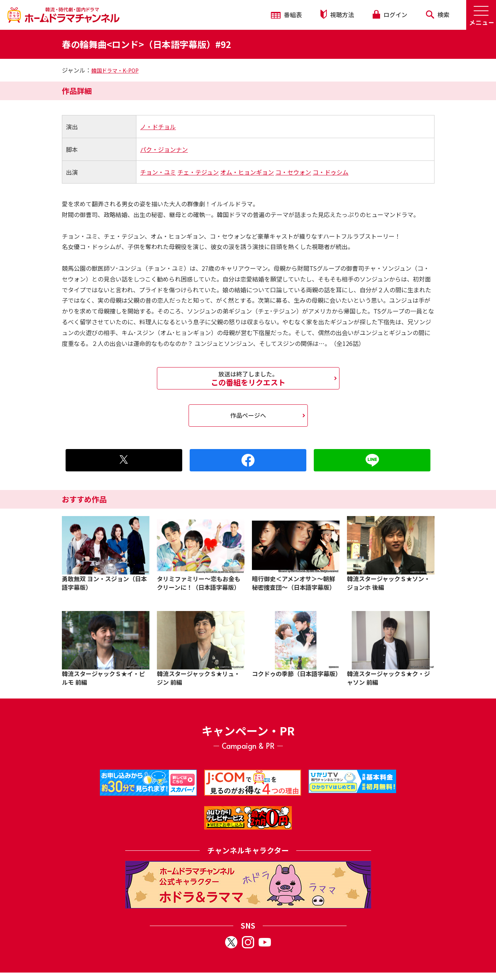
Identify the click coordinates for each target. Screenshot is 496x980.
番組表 (286, 15)
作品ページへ (248, 415)
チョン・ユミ (158, 172)
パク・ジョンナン (164, 149)
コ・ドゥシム (331, 172)
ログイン (390, 15)
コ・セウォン (293, 172)
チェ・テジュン (198, 172)
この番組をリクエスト (248, 378)
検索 (438, 15)
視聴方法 (337, 14)
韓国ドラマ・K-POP (115, 70)
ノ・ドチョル (158, 127)
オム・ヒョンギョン (247, 172)
